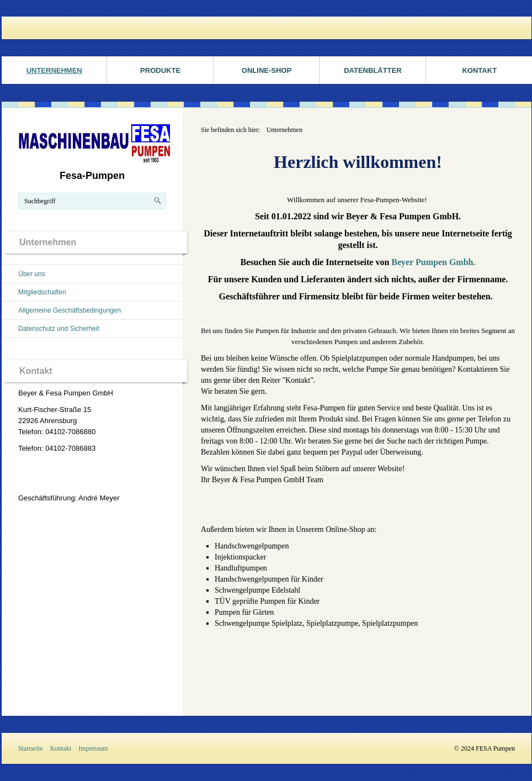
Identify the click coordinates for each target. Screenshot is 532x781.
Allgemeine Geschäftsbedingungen (70, 310)
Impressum (93, 748)
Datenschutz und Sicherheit (59, 329)
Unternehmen (54, 70)
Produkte (160, 70)
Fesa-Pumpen (92, 176)
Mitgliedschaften (42, 292)
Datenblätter (373, 70)
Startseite (31, 748)
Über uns (32, 274)
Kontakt (61, 748)
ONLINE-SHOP (267, 70)
